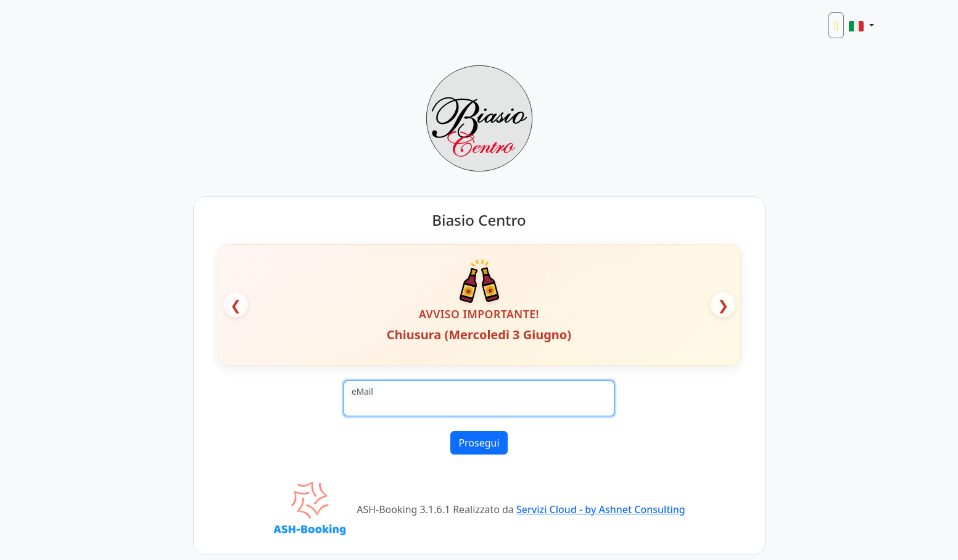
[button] (861, 25)
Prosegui (479, 443)
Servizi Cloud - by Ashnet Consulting (601, 509)
